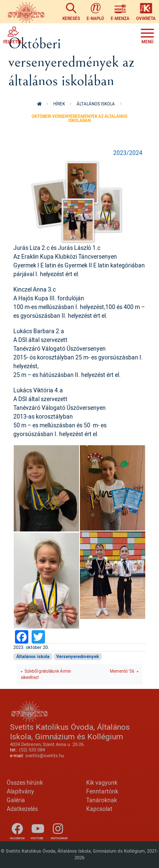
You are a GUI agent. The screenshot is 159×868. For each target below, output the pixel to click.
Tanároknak (102, 800)
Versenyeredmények (78, 656)
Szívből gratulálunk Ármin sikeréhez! (46, 674)
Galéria (16, 800)
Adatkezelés (22, 809)
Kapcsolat (99, 809)
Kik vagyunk (102, 782)
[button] (79, 201)
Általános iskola (96, 104)
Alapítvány (20, 791)
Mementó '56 (122, 671)
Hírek (59, 104)
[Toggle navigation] (147, 35)
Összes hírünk (25, 782)
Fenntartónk (102, 791)
